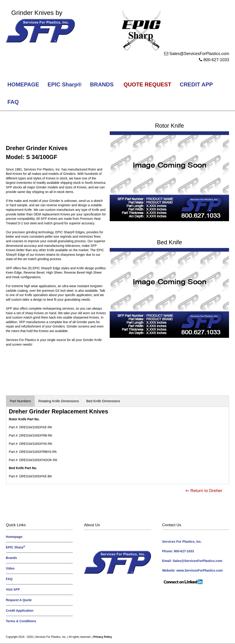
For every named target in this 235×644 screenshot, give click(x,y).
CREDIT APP (196, 84)
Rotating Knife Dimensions (59, 401)
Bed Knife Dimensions (103, 401)
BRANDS (101, 84)
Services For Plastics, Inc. (51, 637)
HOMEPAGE (23, 84)
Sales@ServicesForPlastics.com (199, 54)
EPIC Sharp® (64, 84)
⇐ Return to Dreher (204, 491)
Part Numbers (21, 401)
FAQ (13, 102)
